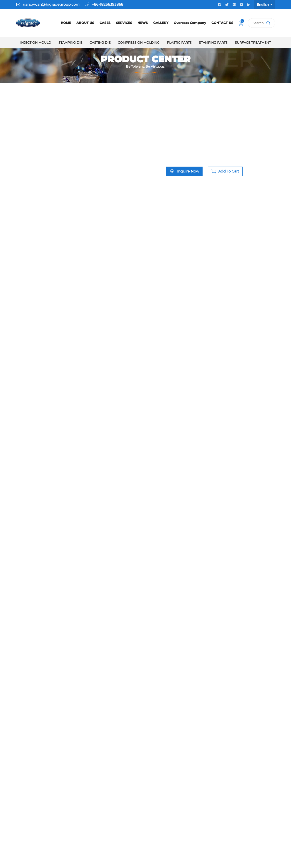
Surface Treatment (253, 43)
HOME (66, 23)
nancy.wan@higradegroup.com (51, 4)
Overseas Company (190, 23)
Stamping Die (70, 43)
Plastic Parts (179, 43)
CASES (105, 23)
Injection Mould (36, 43)
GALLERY (161, 23)
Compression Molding (139, 43)
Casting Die (100, 43)
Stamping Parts (213, 43)
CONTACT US (222, 23)
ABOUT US (85, 23)
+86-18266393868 (108, 4)
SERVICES (124, 23)
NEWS (143, 23)
